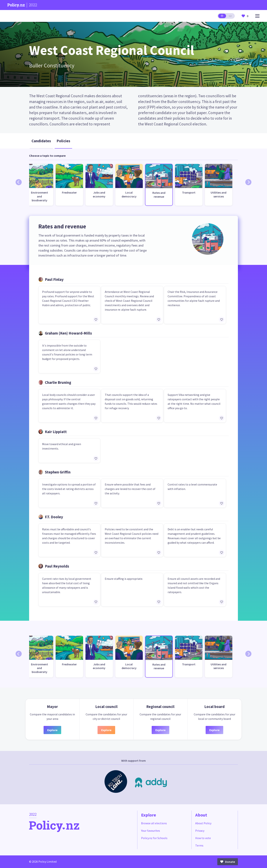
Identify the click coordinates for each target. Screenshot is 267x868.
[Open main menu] (257, 16)
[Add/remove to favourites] (96, 320)
